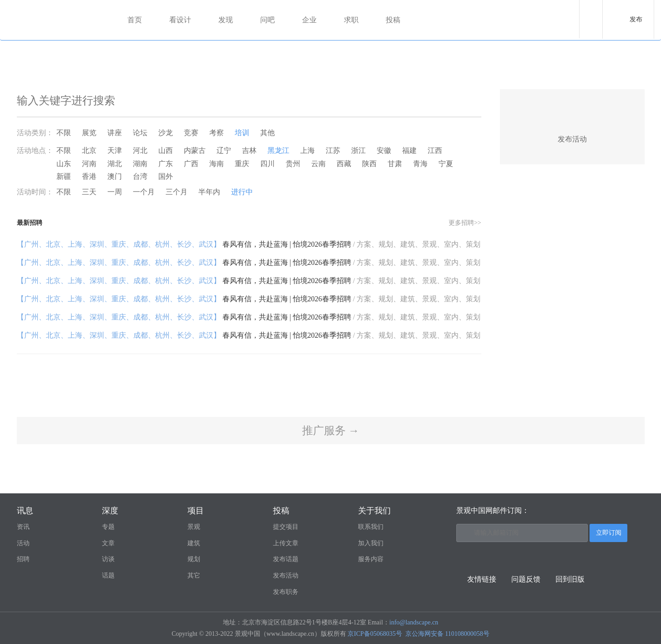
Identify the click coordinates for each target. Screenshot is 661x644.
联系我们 (371, 527)
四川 (267, 164)
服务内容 (371, 559)
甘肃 (395, 164)
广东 (166, 164)
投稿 (393, 20)
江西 (435, 150)
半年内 (209, 192)
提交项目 (286, 527)
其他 (267, 133)
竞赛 (191, 133)
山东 (64, 164)
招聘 (23, 559)
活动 (23, 543)
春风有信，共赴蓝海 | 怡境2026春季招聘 (249, 244)
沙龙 (166, 133)
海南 (217, 164)
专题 (108, 527)
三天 (89, 192)
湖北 (115, 164)
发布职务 (286, 592)
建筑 (194, 543)
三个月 (177, 192)
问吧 (267, 20)
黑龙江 (278, 150)
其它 (194, 576)
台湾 (140, 176)
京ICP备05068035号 (375, 634)
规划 (194, 559)
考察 (217, 133)
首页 (135, 20)
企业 (309, 20)
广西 (191, 164)
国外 (166, 176)
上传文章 (286, 543)
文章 (108, 543)
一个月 (144, 192)
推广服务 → (331, 431)
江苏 (333, 150)
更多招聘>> (465, 223)
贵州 (293, 164)
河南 (89, 164)
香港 (89, 176)
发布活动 (286, 576)
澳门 (115, 176)
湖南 (140, 164)
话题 (108, 576)
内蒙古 (195, 150)
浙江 (358, 150)
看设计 (180, 20)
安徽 (384, 150)
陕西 (369, 164)
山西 (166, 150)
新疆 (64, 176)
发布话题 (286, 559)
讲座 (115, 133)
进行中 (242, 192)
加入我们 (371, 543)
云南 (318, 164)
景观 (194, 527)
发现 (226, 20)
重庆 (242, 164)
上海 (308, 150)
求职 (351, 20)
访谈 (108, 559)
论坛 (140, 133)
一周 (115, 192)
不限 (64, 133)
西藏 (344, 164)
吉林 (249, 150)
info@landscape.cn (414, 622)
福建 (409, 150)
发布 (636, 19)
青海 (420, 164)
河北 (140, 150)
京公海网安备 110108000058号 (447, 634)
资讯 (23, 527)
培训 (242, 133)
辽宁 (224, 150)
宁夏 (446, 164)
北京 (89, 150)
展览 (89, 133)
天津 (115, 150)
